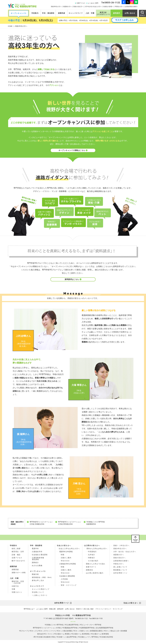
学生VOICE (65, 561)
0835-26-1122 (83, 618)
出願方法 (15, 586)
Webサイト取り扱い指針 (85, 609)
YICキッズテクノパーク (47, 631)
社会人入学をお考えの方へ (69, 549)
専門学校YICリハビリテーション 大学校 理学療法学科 (70, 523)
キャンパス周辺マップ (41, 589)
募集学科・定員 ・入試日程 (18, 582)
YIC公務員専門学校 (71, 625)
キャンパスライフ (76, 13)
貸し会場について (120, 567)
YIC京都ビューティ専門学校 (88, 637)
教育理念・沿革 (18, 552)
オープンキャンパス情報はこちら (73, 150)
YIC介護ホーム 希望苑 (62, 634)
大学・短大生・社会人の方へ (125, 552)
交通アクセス (81, 3)
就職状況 (89, 570)
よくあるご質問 (93, 3)
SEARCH (142, 13)
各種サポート (91, 567)
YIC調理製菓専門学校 (87, 628)
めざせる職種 (37, 566)
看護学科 (35, 549)
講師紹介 (35, 563)
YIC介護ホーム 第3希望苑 (100, 634)
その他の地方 (93, 561)
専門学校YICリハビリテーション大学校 (47, 628)
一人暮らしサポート (40, 595)
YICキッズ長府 (78, 631)
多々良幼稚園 (122, 631)
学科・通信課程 (48, 13)
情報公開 (52, 609)
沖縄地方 (91, 558)
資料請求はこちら (73, 279)
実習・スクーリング (69, 585)
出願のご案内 (66, 558)
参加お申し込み (38, 580)
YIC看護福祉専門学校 (70, 628)
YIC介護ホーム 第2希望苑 (80, 634)
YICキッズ (33, 631)
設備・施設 (16, 555)
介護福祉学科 (37, 552)
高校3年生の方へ (56, 7)
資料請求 (117, 13)
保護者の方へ (68, 7)
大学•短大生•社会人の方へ (93, 7)
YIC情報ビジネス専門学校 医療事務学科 (96, 523)
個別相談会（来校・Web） (42, 577)
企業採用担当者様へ (131, 7)
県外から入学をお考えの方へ (97, 549)
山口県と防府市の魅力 (95, 573)
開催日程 (35, 574)
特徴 (63, 555)
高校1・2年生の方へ (121, 546)
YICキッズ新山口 (110, 631)
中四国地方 (92, 552)
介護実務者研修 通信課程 (38, 559)
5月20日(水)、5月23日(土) (38, 20)
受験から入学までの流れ (95, 564)
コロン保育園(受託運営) (94, 631)
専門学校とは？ (29, 609)
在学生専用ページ (120, 573)
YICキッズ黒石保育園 (64, 631)
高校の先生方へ (78, 7)
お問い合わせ (130, 13)
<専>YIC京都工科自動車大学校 (44, 637)
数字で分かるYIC (18, 561)
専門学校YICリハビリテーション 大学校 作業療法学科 (41, 523)
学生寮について (38, 592)
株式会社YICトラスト (45, 634)
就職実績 (62, 13)
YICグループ (23, 631)
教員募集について (120, 570)
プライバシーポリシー (103, 609)
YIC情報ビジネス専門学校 (54, 625)
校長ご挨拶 (16, 549)
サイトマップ (118, 609)
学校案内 (35, 13)
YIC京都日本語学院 (106, 637)
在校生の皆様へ (108, 7)
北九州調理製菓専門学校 (104, 628)
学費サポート (17, 592)
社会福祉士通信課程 (40, 555)
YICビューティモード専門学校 (91, 625)
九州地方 (91, 555)
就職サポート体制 (19, 573)
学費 (13, 589)
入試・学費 (90, 13)
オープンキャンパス (19, 13)
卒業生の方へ (119, 7)
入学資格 (64, 579)
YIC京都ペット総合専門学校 (66, 637)
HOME (10, 26)
